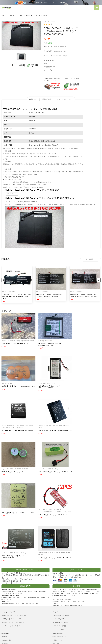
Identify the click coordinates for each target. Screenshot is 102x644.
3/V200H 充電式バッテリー (79, 341)
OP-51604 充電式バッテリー (46, 424)
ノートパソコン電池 (16, 15)
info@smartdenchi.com (64, 604)
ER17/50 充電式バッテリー (79, 468)
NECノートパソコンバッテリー (11, 579)
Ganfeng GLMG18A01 (42, 339)
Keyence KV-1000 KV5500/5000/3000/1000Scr (50, 421)
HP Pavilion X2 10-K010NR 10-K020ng (14, 504)
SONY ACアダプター (59, 572)
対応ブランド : (49, 47)
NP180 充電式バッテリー (11, 426)
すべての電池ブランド (59, 590)
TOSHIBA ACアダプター (60, 575)
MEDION (29, 15)
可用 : (46, 43)
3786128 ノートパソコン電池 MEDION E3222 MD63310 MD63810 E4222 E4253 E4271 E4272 (16, 296)
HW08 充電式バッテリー (44, 464)
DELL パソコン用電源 (59, 579)
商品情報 (33, 99)
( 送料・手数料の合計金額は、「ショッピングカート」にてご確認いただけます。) (62, 79)
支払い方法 (5, 597)
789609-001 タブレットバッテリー (14, 507)
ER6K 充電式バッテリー (10, 343)
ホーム (4, 15)
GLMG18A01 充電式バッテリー (47, 341)
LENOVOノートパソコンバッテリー (13, 575)
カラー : (47, 70)
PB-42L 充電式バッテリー (45, 509)
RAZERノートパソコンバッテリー (12, 572)
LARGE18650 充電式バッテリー (47, 382)
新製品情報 (56, 597)
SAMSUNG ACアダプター (61, 568)
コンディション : (49, 56)
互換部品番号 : (49, 51)
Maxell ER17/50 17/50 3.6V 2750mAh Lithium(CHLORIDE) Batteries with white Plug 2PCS (84, 464)
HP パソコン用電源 (59, 582)
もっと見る (90, 259)
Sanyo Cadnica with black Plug (79, 421)
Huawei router (40, 462)
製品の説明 (47, 99)
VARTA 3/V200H (75, 339)
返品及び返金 (6, 600)
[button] (97, 8)
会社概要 (4, 590)
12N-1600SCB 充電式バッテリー (81, 424)
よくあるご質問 (6, 593)
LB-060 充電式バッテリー (79, 384)
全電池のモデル (57, 593)
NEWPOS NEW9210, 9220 (44, 379)
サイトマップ (57, 600)
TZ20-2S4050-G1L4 (12, 194)
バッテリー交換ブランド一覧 (12, 179)
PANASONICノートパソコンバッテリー (14, 568)
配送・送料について (65, 99)
